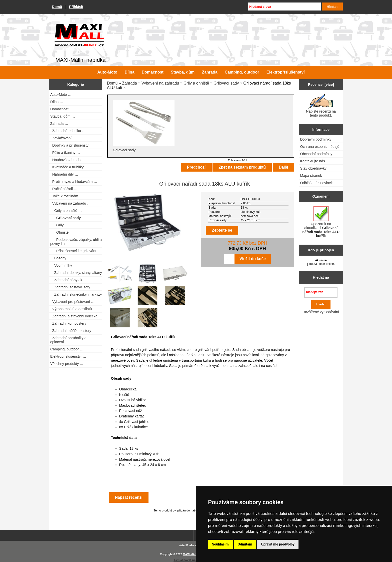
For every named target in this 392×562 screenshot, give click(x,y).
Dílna (129, 72)
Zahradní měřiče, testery (71, 331)
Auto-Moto (107, 72)
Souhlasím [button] (220, 544)
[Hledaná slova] (284, 7)
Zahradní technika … (68, 131)
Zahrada (129, 83)
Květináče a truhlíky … (69, 167)
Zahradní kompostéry (68, 323)
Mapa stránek (311, 176)
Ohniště (59, 232)
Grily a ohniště (196, 83)
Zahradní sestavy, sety (70, 287)
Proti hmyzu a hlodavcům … (74, 182)
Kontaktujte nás (312, 161)
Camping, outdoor (242, 72)
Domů (57, 7)
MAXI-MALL (191, 554)
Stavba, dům (183, 72)
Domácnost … (62, 109)
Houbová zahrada (65, 160)
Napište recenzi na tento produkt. (321, 106)
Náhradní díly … (64, 174)
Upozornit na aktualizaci (321, 222)
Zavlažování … (63, 138)
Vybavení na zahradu (160, 83)
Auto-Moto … (61, 95)
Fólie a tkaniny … (65, 153)
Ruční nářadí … (64, 189)
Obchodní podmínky (316, 154)
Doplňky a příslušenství (70, 145)
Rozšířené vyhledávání (321, 312)
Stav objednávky (313, 168)
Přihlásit (76, 7)
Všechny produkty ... (66, 364)
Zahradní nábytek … (68, 280)
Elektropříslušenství (286, 72)
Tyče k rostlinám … (66, 196)
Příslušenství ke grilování (73, 251)
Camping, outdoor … (67, 349)
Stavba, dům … (63, 116)
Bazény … (60, 258)
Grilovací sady (226, 83)
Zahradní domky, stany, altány (76, 273)
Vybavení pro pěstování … (72, 302)
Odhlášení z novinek (316, 183)
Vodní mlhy (61, 265)
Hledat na (321, 277)
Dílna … (57, 102)
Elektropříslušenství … (68, 356)
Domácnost (153, 72)
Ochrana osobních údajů (320, 147)
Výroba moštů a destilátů (71, 309)
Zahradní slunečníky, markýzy (76, 294)
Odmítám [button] (245, 544)
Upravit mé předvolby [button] (278, 544)
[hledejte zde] (321, 292)
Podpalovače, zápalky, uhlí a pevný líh (76, 242)
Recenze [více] (321, 85)
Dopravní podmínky (316, 139)
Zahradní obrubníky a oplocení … (68, 340)
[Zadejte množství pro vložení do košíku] (229, 259)
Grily (57, 225)
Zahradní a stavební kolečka (74, 316)
